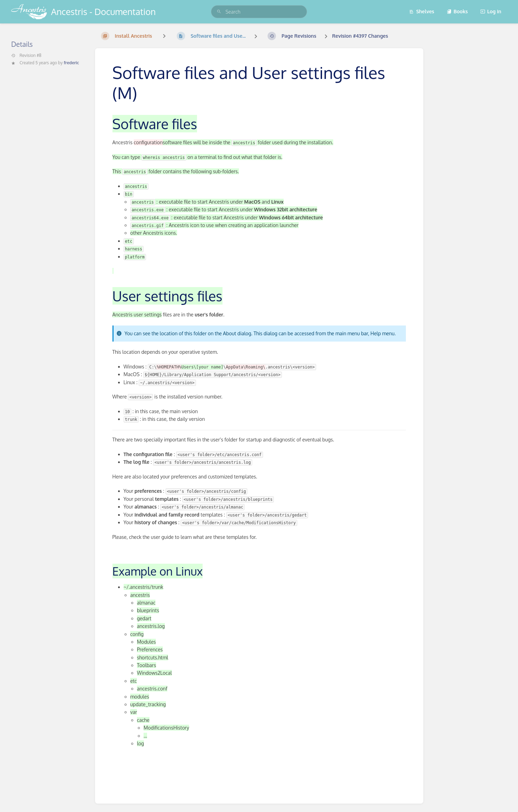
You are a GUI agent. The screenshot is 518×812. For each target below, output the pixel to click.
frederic (71, 63)
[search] (259, 12)
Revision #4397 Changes (360, 36)
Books (457, 11)
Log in (491, 11)
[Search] (219, 12)
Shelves (422, 11)
